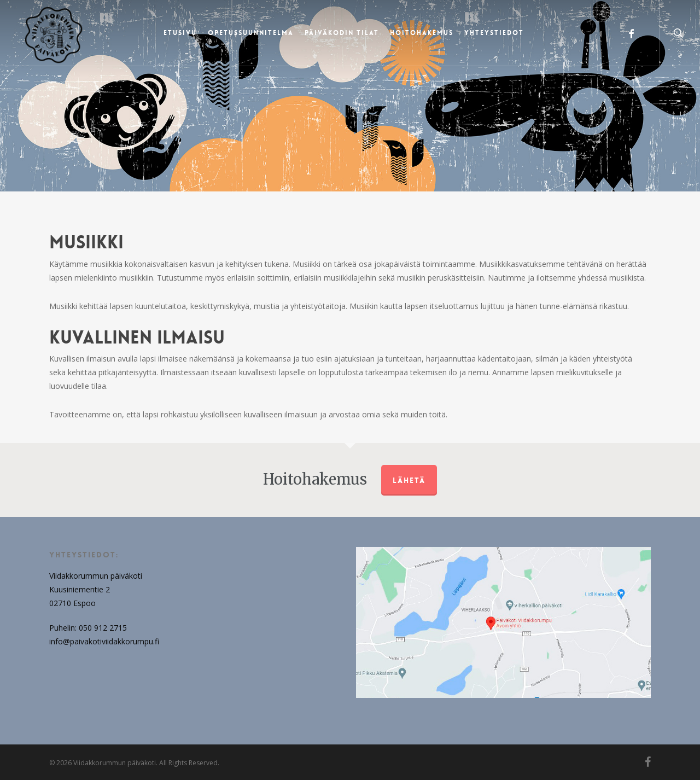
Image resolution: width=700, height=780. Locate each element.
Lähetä (409, 480)
